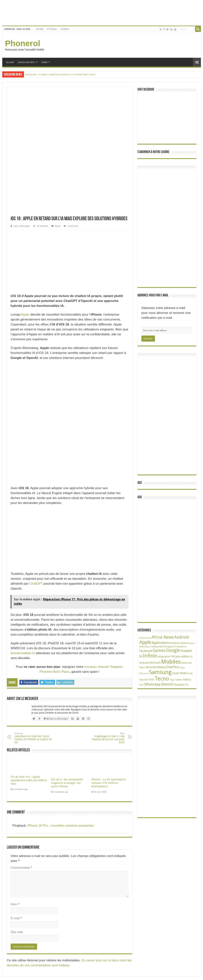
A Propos (52, 29)
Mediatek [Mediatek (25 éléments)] (144, 663)
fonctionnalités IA (23, 417)
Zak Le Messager (22, 103)
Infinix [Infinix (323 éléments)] (150, 656)
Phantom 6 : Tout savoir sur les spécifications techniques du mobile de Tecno (33, 888)
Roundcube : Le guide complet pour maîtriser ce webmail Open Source (61, 74)
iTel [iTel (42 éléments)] (173, 656)
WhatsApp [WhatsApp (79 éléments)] (152, 684)
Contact (65, 29)
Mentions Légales (12, 864)
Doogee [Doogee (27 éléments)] (168, 646)
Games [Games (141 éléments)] (159, 650)
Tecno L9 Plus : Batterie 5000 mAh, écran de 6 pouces (21, 934)
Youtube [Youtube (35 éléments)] (179, 685)
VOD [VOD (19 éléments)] (142, 685)
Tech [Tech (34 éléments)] (151, 680)
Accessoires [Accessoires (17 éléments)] (145, 638)
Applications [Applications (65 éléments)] (161, 643)
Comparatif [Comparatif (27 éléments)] (157, 646)
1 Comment (73, 103)
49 (23, 927)
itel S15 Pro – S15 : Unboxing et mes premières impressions (72, 892)
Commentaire (21, 631)
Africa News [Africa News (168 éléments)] (163, 637)
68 (27, 903)
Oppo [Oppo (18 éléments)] (182, 668)
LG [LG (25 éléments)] (191, 657)
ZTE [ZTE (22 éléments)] (186, 685)
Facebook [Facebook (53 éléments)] (146, 651)
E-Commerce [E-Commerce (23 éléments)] (180, 647)
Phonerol (23, 43)
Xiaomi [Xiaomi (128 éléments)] (167, 684)
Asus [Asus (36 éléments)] (183, 643)
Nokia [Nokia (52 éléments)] (161, 667)
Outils (44, 62)
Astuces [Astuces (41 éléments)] (175, 643)
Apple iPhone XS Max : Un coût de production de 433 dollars (73, 909)
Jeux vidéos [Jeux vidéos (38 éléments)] (182, 656)
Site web (17, 696)
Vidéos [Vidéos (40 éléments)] (187, 680)
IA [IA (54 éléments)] (141, 656)
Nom (15, 668)
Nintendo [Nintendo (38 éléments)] (151, 667)
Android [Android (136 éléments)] (182, 637)
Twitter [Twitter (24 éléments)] (178, 680)
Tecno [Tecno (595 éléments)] (162, 679)
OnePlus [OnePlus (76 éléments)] (172, 667)
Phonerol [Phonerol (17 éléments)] (144, 673)
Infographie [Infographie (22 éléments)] (164, 657)
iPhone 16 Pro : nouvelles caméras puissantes (61, 589)
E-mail (16, 682)
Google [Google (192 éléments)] (173, 650)
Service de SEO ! (27, 62)
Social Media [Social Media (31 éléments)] (179, 673)
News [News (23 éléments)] (142, 667)
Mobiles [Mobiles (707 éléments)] (171, 662)
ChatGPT (36, 347)
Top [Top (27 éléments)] (172, 680)
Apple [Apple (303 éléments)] (145, 642)
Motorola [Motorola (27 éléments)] (186, 663)
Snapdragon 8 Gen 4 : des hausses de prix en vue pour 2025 (105, 502)
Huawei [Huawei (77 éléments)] (186, 651)
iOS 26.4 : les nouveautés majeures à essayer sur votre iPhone (67, 547)
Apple (58, 103)
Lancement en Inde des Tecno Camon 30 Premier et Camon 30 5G (34, 502)
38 (20, 940)
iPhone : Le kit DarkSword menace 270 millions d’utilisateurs (108, 547)
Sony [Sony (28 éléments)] (190, 673)
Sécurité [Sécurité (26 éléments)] (144, 680)
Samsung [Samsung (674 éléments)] (160, 672)
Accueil (40, 29)
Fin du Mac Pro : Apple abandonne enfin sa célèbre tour (29, 544)
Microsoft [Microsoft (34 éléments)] (155, 663)
